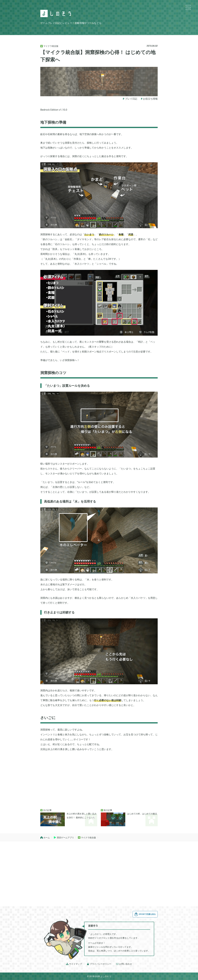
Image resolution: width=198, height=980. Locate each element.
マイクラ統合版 (87, 837)
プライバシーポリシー (99, 964)
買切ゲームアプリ (64, 837)
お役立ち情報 (150, 99)
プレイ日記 (131, 99)
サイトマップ (74, 964)
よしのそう (106, 976)
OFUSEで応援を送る (145, 914)
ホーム (45, 837)
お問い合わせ (124, 964)
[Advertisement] (99, 780)
